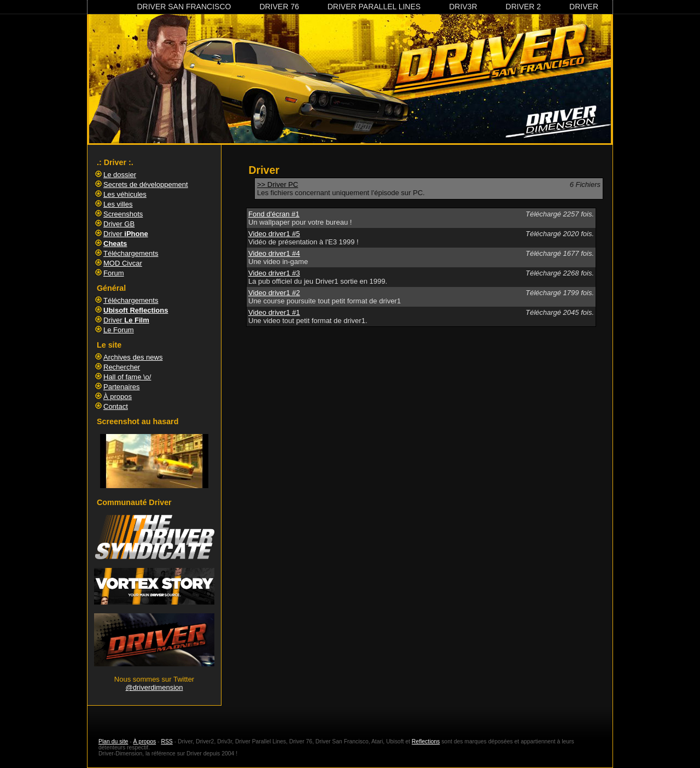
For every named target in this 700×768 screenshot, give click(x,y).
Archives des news (133, 357)
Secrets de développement (146, 184)
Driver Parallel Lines (374, 7)
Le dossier (120, 175)
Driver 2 (524, 7)
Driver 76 (279, 7)
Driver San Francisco (184, 7)
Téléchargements (131, 253)
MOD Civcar (123, 263)
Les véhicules (125, 194)
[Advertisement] (421, 365)
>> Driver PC (278, 184)
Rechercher (122, 367)
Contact (116, 406)
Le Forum (119, 330)
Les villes (118, 204)
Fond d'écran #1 (274, 214)
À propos (118, 397)
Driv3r (463, 7)
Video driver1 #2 (274, 293)
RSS (167, 741)
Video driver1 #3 (274, 273)
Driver (584, 7)
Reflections (426, 741)
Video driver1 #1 (274, 312)
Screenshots (123, 214)
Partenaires (121, 387)
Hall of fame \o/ (127, 377)
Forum (114, 273)
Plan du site (113, 741)
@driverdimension (154, 687)
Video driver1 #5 (274, 234)
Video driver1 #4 (274, 253)
